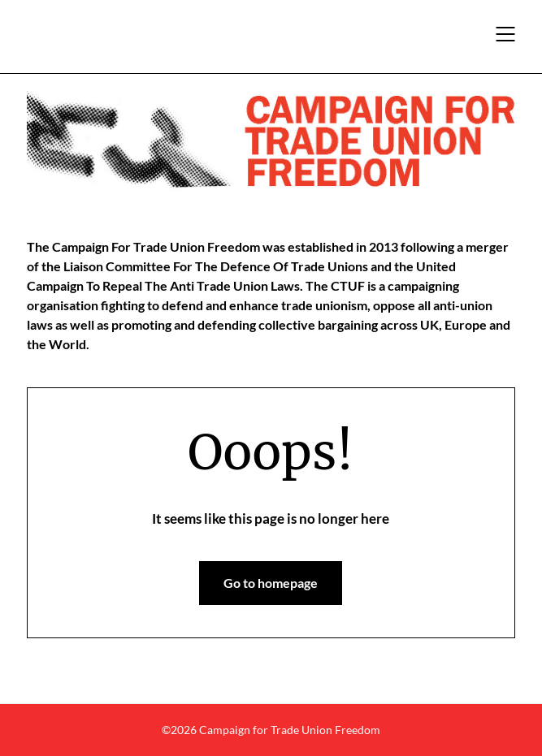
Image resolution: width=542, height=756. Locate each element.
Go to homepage (271, 583)
